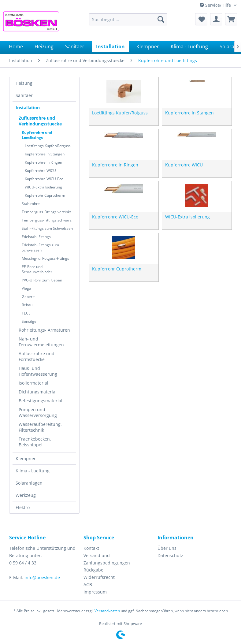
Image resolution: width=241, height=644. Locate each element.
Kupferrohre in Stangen (45, 154)
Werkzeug (26, 495)
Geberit (28, 297)
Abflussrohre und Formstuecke (37, 356)
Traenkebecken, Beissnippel (35, 442)
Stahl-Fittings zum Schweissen (47, 228)
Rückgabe (93, 570)
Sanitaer (24, 95)
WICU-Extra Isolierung (43, 187)
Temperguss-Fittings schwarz (47, 220)
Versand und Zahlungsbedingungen (107, 559)
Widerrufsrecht (99, 577)
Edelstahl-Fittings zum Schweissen (40, 248)
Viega (26, 288)
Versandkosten (107, 611)
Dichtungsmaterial (38, 392)
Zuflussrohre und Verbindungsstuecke (40, 121)
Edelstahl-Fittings (36, 237)
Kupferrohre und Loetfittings (37, 135)
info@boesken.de (42, 577)
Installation (28, 108)
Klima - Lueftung (33, 471)
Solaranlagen (29, 483)
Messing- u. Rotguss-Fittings (45, 258)
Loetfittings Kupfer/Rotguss (48, 146)
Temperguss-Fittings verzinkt (46, 212)
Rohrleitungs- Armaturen (44, 330)
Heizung (24, 83)
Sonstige (29, 321)
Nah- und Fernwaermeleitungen (41, 342)
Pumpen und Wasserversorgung (38, 412)
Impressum (95, 592)
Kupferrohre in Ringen (43, 162)
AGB (88, 584)
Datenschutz (170, 555)
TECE (26, 313)
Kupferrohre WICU (40, 171)
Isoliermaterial (33, 383)
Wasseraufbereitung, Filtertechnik (40, 427)
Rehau (27, 305)
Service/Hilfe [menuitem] (216, 5)
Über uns (167, 548)
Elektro (23, 507)
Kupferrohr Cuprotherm (45, 195)
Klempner (26, 458)
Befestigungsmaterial (41, 401)
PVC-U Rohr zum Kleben (42, 280)
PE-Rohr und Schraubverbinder (37, 269)
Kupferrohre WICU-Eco (44, 179)
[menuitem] (128, 19)
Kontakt (91, 548)
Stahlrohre (31, 204)
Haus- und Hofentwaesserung (38, 371)
